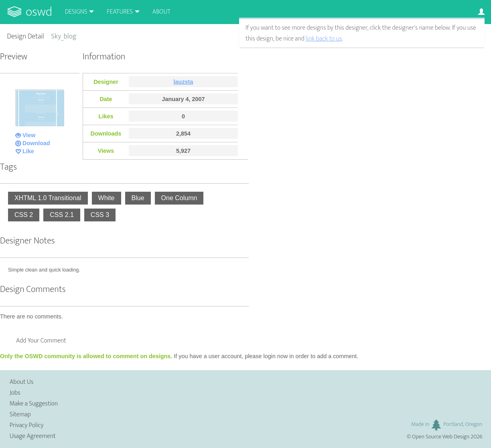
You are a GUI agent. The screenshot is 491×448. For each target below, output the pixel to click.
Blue (138, 198)
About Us (21, 382)
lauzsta (184, 82)
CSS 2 (24, 215)
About (161, 12)
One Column (179, 198)
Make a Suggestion (34, 404)
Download (36, 143)
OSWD (39, 12)
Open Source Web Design (441, 437)
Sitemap (20, 415)
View (29, 135)
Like (28, 151)
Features (120, 12)
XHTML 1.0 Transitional (48, 198)
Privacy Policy (26, 425)
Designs (76, 12)
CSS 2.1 (62, 215)
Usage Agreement (33, 436)
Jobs (15, 393)
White (107, 198)
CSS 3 (100, 215)
